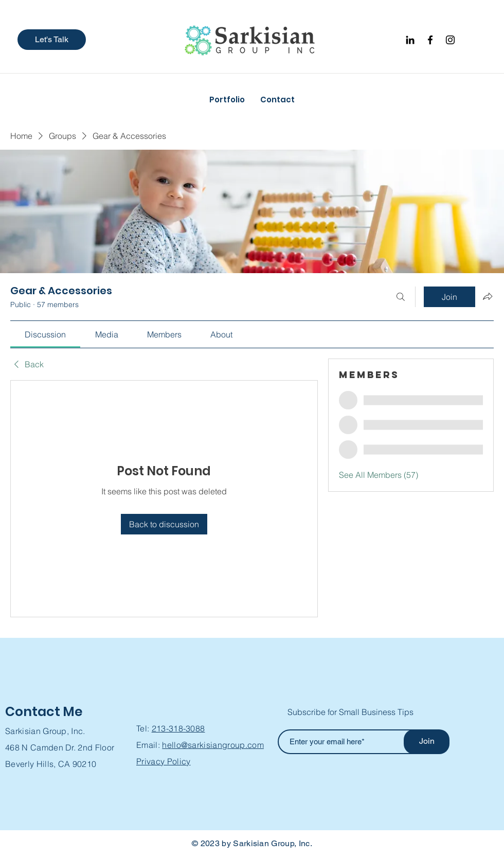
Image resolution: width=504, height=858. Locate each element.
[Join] (427, 742)
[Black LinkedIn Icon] (410, 40)
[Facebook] (430, 40)
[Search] (401, 297)
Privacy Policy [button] (163, 761)
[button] (52, 40)
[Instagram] (450, 40)
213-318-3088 (178, 728)
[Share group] (488, 296)
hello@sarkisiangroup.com (213, 745)
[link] (45, 334)
